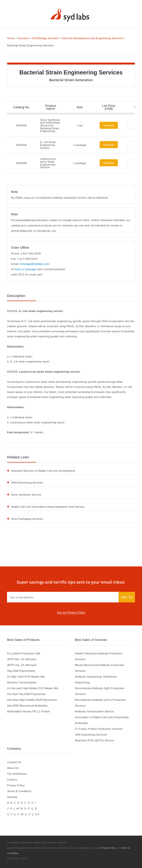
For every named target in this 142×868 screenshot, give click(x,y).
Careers (12, 779)
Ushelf (24, 858)
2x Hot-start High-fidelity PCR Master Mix (33, 688)
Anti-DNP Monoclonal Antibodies (27, 705)
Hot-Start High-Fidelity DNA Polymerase (32, 700)
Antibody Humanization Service (94, 711)
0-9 (37, 814)
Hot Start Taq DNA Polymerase (26, 694)
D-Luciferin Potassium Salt (24, 653)
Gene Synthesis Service (26, 495)
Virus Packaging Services (27, 519)
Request (109, 125)
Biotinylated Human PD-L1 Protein (28, 711)
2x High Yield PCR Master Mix (26, 676)
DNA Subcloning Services (27, 482)
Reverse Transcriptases (22, 682)
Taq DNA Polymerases (21, 671)
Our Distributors (17, 774)
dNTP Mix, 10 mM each (22, 659)
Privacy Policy (16, 785)
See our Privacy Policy (71, 612)
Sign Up (127, 597)
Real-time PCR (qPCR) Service (94, 740)
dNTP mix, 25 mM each (22, 665)
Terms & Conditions (19, 791)
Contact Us (14, 762)
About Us (13, 768)
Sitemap (12, 797)
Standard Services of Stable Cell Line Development (43, 471)
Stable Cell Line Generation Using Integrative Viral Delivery (48, 507)
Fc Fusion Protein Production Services (99, 729)
